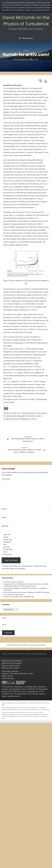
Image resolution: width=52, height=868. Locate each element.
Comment (6, 480)
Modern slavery (7, 676)
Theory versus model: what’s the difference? (19, 597)
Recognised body (20, 694)
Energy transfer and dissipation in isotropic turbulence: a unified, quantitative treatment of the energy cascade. (26, 585)
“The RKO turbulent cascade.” (14, 582)
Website (5, 526)
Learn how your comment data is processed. (24, 567)
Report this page (8, 678)
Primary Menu (26, 38)
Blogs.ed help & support (10, 668)
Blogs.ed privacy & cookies (12, 663)
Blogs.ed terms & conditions (12, 661)
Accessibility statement (10, 671)
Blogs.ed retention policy (11, 666)
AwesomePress (40, 645)
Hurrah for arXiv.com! (12, 413)
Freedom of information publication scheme (18, 674)
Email (4, 517)
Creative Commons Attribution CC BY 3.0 (20, 419)
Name (5, 509)
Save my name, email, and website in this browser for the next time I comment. (8, 545)
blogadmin (22, 416)
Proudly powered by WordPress (18, 645)
